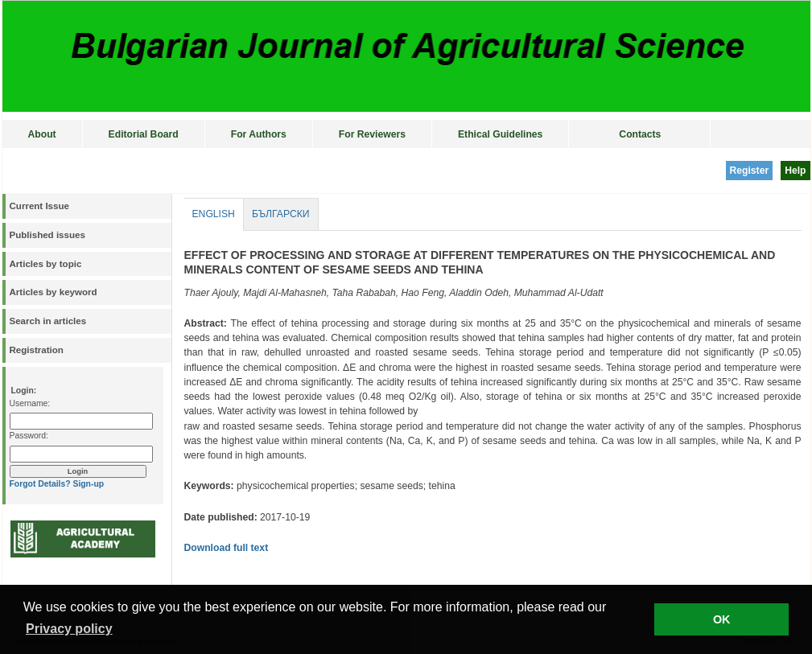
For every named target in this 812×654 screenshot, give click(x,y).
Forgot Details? (40, 484)
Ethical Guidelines (500, 134)
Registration (37, 350)
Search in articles (48, 321)
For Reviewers (372, 134)
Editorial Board (144, 134)
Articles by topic (46, 264)
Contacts (640, 134)
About (42, 134)
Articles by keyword (54, 292)
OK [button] (722, 619)
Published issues (47, 235)
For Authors (259, 134)
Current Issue (39, 206)
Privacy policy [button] (69, 629)
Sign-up (88, 484)
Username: (30, 403)
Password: (29, 436)
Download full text (227, 548)
